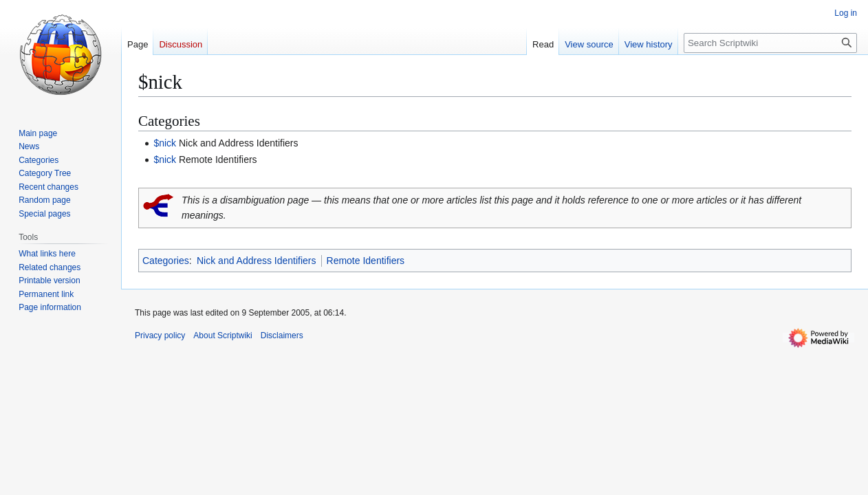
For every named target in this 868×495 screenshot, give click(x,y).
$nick (165, 143)
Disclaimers (282, 335)
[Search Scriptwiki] (770, 43)
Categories (166, 261)
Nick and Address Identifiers (257, 261)
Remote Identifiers (366, 261)
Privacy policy (160, 335)
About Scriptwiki (223, 335)
